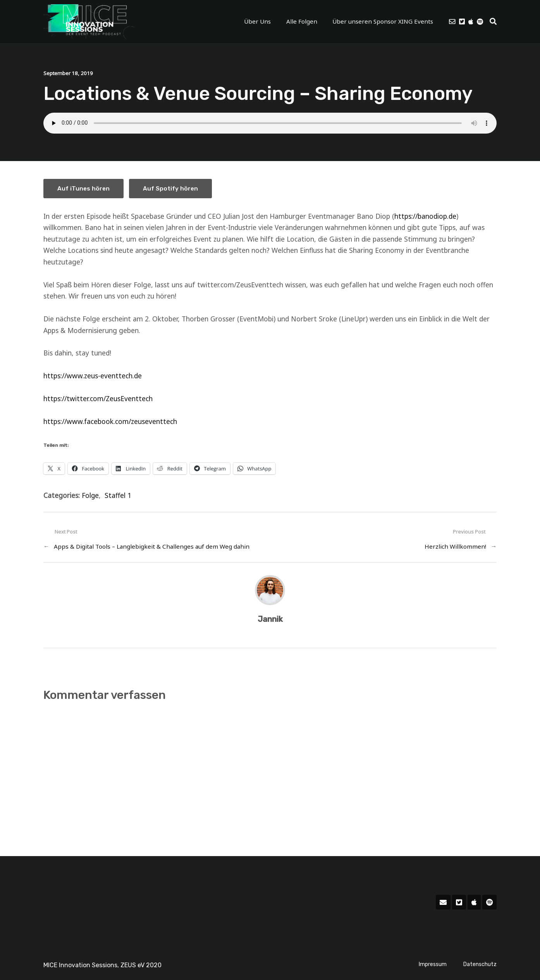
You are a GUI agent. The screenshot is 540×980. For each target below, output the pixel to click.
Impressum (433, 964)
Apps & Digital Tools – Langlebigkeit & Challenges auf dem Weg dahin (152, 546)
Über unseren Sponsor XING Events (382, 21)
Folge (90, 495)
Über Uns (259, 21)
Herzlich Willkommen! (455, 546)
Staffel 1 (118, 495)
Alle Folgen (301, 21)
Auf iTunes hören (84, 188)
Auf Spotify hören (172, 188)
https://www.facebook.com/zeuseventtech (110, 421)
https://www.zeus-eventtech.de (93, 376)
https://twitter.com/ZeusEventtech (98, 398)
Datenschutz (480, 964)
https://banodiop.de (425, 216)
